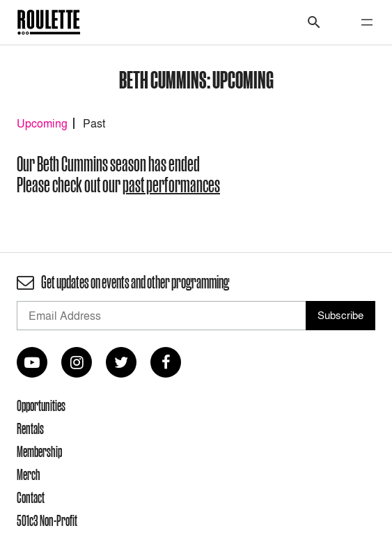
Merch (29, 474)
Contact (31, 497)
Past (94, 123)
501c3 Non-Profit (47, 520)
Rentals (30, 428)
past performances (171, 185)
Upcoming (42, 123)
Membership (39, 451)
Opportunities (41, 405)
